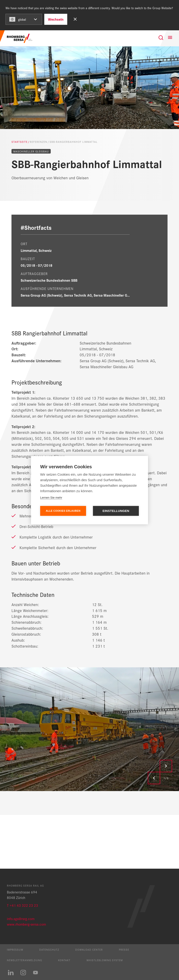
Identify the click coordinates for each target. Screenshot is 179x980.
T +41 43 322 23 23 (22, 905)
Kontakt (64, 960)
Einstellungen (116, 511)
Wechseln (56, 19)
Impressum (15, 949)
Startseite (20, 142)
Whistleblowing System (105, 960)
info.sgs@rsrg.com (21, 919)
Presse (124, 949)
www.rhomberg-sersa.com (26, 924)
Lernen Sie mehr (51, 498)
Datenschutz (49, 949)
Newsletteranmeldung (24, 960)
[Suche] (161, 38)
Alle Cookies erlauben (63, 511)
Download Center (89, 949)
